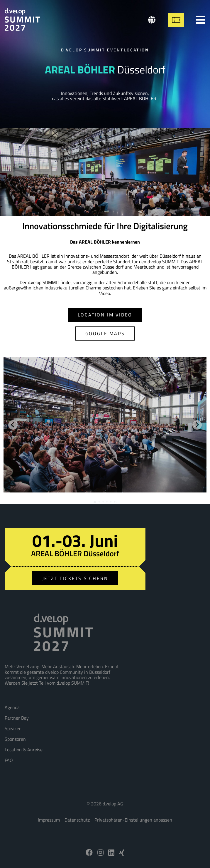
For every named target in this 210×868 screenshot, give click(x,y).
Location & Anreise (24, 750)
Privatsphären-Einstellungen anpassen (133, 820)
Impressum (49, 820)
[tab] (95, 502)
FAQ (9, 760)
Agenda (12, 707)
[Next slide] (197, 425)
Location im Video (105, 315)
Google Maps (105, 334)
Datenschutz (77, 820)
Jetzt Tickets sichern (75, 578)
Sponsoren (15, 739)
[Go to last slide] (13, 425)
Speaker (13, 728)
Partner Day (17, 718)
